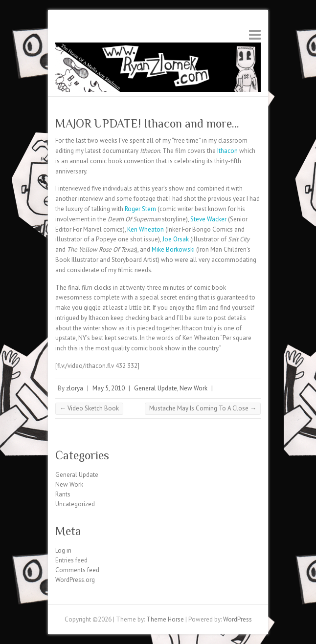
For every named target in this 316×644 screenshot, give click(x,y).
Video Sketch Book (89, 408)
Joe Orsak (176, 239)
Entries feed (71, 560)
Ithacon (227, 151)
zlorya (75, 388)
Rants (63, 494)
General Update (156, 388)
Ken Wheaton (146, 229)
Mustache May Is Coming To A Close (203, 408)
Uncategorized (75, 504)
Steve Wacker (209, 219)
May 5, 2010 (109, 388)
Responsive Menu (255, 34)
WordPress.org (75, 580)
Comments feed (77, 570)
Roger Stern (141, 209)
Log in (63, 550)
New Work (193, 388)
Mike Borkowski (174, 249)
